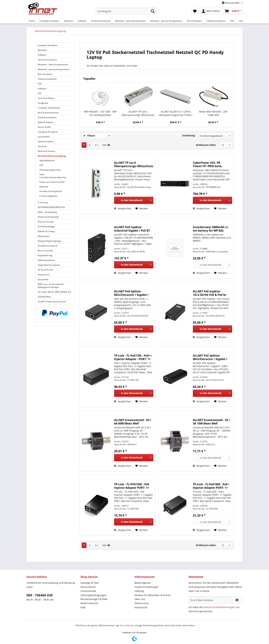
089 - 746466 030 (40, 595)
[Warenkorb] (233, 11)
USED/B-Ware (44, 297)
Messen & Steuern (47, 151)
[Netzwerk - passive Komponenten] (166, 21)
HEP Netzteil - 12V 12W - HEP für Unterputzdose (100, 113)
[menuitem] (126, 13)
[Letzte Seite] (97, 145)
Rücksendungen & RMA (94, 599)
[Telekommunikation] (216, 21)
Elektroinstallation (46, 260)
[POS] (232, 21)
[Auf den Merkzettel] (142, 209)
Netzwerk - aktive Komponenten (53, 65)
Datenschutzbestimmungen (219, 607)
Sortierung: (189, 135)
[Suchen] (153, 11)
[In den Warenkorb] (134, 200)
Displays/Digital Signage (49, 241)
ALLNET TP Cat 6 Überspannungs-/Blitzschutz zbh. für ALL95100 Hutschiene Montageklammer (134, 164)
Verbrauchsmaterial (47, 60)
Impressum (141, 607)
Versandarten (88, 587)
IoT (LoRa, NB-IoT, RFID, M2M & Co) (54, 292)
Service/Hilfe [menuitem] (231, 3)
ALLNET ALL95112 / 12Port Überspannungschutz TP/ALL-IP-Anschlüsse (176, 113)
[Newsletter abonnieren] (237, 600)
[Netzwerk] (69, 21)
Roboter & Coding (46, 231)
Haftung (139, 591)
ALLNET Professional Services (52, 302)
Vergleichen (123, 208)
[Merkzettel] (195, 11)
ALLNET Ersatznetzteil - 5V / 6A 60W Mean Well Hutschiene (133, 422)
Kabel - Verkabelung (47, 212)
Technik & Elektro (46, 98)
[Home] (32, 21)
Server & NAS (44, 127)
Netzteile (44, 187)
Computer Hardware (48, 45)
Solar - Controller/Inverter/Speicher (53, 176)
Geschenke (43, 279)
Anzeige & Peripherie (48, 132)
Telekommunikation (47, 79)
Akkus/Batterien (47, 161)
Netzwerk (42, 50)
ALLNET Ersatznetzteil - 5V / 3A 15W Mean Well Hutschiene (211, 422)
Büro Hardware (45, 74)
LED (40, 93)
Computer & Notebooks (49, 108)
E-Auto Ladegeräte (48, 196)
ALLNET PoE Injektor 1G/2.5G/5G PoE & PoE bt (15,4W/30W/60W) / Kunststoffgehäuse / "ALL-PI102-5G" (211, 293)
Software (42, 55)
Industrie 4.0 (44, 275)
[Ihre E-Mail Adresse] (210, 600)
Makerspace (44, 236)
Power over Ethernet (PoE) (52, 182)
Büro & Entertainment (48, 113)
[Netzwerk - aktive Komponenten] (130, 21)
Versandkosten (127, 625)
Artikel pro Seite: (206, 145)
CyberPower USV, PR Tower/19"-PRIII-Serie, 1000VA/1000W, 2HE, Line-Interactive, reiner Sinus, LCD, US (210, 164)
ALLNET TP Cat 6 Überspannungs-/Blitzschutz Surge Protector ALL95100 (138, 113)
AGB (83, 607)
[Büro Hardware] (194, 21)
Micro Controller (46, 251)
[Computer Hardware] (49, 21)
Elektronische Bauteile (48, 217)
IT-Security (43, 202)
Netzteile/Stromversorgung (52, 156)
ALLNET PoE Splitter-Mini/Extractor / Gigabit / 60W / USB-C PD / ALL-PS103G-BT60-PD (131, 293)
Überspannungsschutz (50, 170)
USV (41, 165)
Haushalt (42, 146)
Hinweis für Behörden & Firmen (153, 595)
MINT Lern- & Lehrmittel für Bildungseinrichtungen (51, 286)
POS (40, 84)
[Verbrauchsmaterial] (101, 21)
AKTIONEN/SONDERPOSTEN (51, 207)
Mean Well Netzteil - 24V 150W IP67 (213, 113)
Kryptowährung (45, 255)
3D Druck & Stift (45, 270)
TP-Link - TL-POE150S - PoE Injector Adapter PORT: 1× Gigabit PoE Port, (132, 486)
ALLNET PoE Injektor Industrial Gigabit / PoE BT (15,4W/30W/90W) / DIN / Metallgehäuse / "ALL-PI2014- (132, 229)
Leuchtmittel (44, 137)
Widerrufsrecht (89, 603)
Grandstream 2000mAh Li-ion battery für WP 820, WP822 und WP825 (211, 229)
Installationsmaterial (48, 246)
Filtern (89, 136)
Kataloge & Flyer (90, 583)
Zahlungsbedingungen (93, 595)
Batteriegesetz (143, 583)
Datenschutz (142, 603)
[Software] (82, 21)
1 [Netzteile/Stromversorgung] (84, 145)
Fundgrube (43, 103)
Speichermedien (46, 141)
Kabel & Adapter (46, 122)
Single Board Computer (49, 265)
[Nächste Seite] (90, 145)
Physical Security (46, 222)
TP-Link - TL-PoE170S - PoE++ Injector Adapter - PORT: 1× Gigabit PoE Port (133, 357)
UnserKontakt (88, 591)
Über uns (140, 599)
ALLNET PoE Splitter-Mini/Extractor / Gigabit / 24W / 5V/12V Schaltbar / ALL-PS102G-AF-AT (210, 357)
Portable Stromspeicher (51, 191)
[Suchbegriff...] (126, 11)
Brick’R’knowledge (46, 226)
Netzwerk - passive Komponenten (54, 69)
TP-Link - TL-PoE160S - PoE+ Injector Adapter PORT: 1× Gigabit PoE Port (211, 486)
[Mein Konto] (211, 11)
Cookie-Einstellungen (147, 587)
